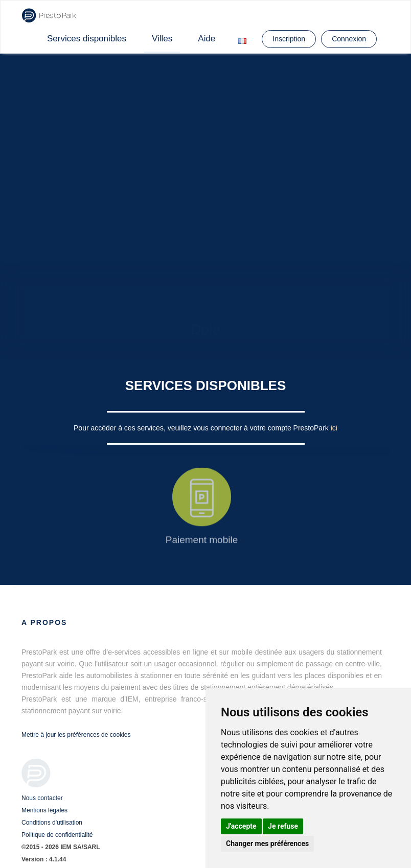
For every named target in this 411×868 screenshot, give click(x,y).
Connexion (349, 39)
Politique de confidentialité (57, 835)
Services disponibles (87, 39)
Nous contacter (42, 798)
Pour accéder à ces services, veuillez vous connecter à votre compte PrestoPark (202, 428)
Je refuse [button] (283, 826)
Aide (207, 39)
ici (334, 428)
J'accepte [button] (241, 826)
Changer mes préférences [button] (267, 843)
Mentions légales (44, 810)
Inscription (289, 39)
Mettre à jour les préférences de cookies (76, 735)
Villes (162, 39)
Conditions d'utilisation (52, 823)
